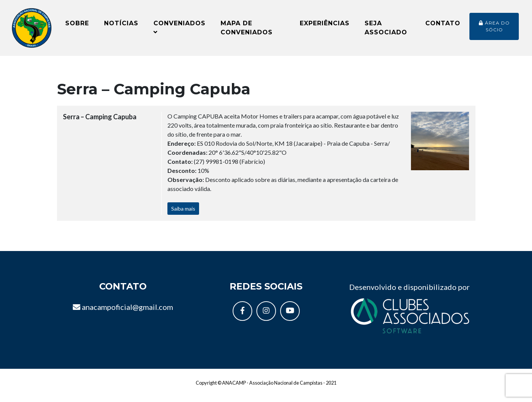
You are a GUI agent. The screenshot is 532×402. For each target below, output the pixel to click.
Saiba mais (183, 215)
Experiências (325, 26)
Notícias (121, 26)
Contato (443, 26)
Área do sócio (494, 29)
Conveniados (179, 30)
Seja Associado (386, 31)
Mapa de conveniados (247, 31)
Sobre (77, 26)
